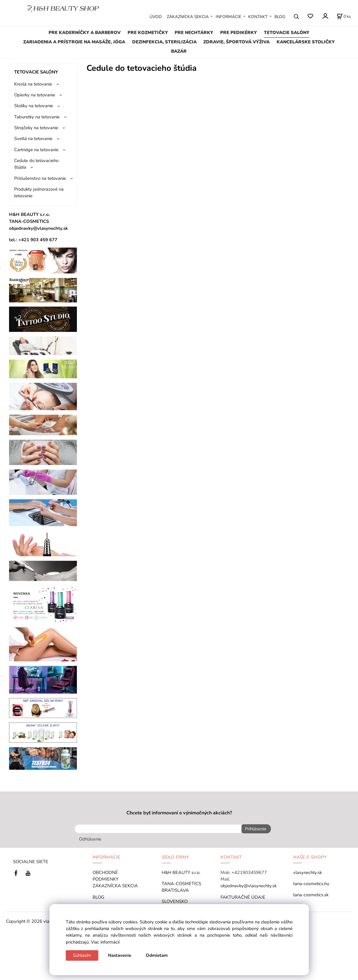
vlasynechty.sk (307, 871)
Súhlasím (82, 955)
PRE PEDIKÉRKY (239, 33)
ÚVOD (156, 17)
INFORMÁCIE (228, 17)
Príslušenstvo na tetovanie (40, 178)
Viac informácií (105, 942)
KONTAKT (258, 17)
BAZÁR (179, 51)
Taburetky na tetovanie (37, 117)
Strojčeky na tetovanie (36, 128)
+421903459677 (249, 871)
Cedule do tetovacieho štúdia (36, 164)
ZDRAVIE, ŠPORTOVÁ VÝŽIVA (236, 42)
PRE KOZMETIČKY (148, 33)
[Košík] (344, 17)
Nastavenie (120, 955)
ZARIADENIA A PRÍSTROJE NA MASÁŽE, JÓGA (74, 42)
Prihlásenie (254, 829)
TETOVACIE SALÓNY (287, 33)
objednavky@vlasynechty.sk (249, 884)
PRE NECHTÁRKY (194, 33)
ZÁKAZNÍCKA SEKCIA (188, 17)
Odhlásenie (90, 838)
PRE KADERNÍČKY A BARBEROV (85, 33)
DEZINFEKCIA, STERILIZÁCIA (164, 42)
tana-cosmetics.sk (311, 893)
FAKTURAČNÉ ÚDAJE (243, 895)
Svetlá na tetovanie (33, 139)
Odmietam (157, 955)
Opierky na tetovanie (35, 95)
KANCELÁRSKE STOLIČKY (306, 42)
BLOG (280, 17)
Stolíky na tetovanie (34, 106)
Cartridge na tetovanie (36, 150)
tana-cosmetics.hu (311, 882)
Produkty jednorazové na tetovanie (39, 192)
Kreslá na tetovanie (33, 84)
